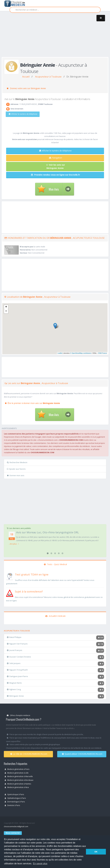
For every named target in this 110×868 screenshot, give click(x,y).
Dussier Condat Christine (19, 657)
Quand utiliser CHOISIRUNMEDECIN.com (82, 754)
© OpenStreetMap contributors (81, 353)
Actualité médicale (55, 616)
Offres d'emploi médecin (18, 715)
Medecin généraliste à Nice (17, 787)
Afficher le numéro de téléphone (21, 114)
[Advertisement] (56, 37)
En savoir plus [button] (40, 864)
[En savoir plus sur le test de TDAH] (10, 576)
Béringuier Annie (15, 696)
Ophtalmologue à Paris (15, 798)
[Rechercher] (55, 10)
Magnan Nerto (14, 683)
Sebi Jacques (14, 663)
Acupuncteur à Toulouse (48, 77)
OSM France (102, 353)
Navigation (55, 158)
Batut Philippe (14, 637)
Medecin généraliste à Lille (17, 773)
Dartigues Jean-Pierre (17, 676)
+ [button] (6, 307)
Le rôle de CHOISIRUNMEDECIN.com (29, 754)
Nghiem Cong (14, 689)
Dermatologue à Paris (15, 802)
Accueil (26, 77)
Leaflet (60, 353)
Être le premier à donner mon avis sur (32, 403)
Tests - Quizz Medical (55, 564)
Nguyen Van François (17, 644)
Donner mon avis (16, 475)
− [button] (6, 311)
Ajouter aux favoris (16, 469)
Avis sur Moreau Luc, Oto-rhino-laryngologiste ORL (48, 532)
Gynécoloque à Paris (14, 794)
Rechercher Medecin (17, 462)
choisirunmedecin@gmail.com (16, 826)
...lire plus (14, 544)
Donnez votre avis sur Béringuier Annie (26, 88)
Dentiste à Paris (12, 805)
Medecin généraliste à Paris (17, 769)
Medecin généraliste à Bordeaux (19, 780)
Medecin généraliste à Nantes (18, 784)
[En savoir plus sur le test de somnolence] (10, 593)
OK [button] (96, 852)
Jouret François (15, 650)
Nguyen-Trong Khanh (17, 670)
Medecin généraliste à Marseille (19, 776)
